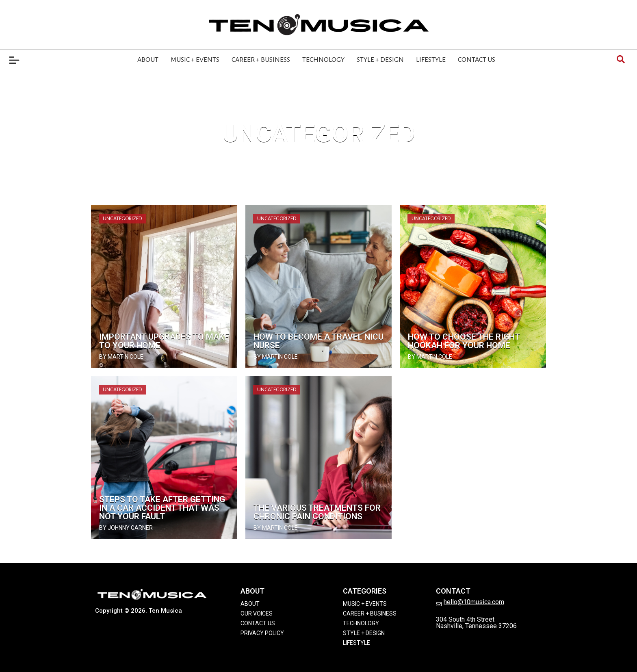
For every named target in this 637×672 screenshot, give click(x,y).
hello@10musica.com (474, 602)
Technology (323, 60)
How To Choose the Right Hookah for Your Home (464, 341)
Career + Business (261, 60)
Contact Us (477, 60)
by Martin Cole (121, 357)
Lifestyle (431, 60)
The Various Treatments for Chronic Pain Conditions (317, 512)
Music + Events (195, 60)
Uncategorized (122, 219)
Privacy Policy (262, 633)
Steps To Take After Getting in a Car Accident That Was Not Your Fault (162, 508)
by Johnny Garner (126, 528)
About (148, 60)
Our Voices (257, 613)
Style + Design (380, 60)
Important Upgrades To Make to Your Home (164, 341)
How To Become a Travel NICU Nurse (318, 341)
